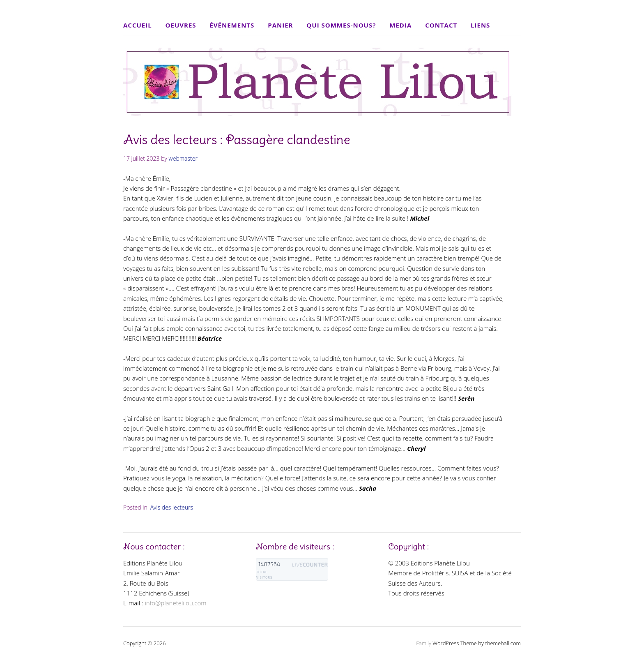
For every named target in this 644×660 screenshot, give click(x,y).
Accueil (138, 25)
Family (424, 643)
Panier (280, 25)
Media (400, 25)
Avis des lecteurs (172, 507)
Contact (441, 25)
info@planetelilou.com (175, 603)
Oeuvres (181, 25)
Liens (480, 25)
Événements (232, 25)
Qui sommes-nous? (341, 25)
